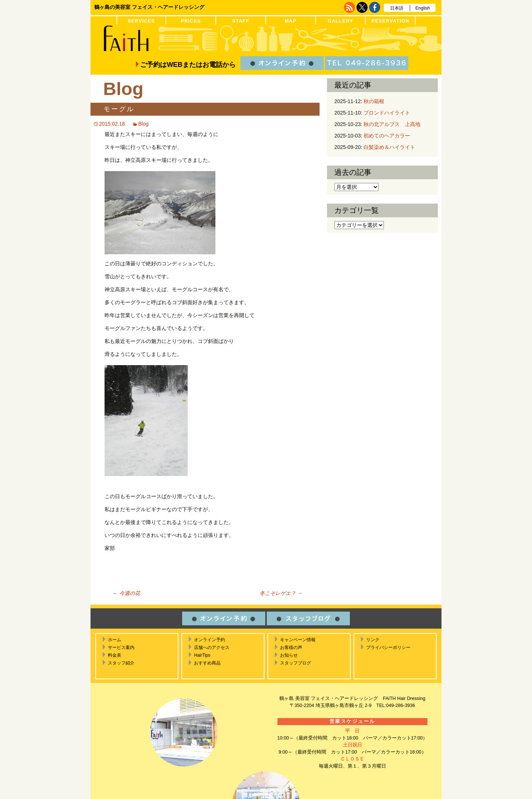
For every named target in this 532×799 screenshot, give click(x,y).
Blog (143, 124)
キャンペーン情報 (298, 640)
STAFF (241, 21)
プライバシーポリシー (388, 647)
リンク (373, 640)
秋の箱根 (374, 101)
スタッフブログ (296, 663)
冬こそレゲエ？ (281, 593)
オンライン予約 (209, 640)
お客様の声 (291, 647)
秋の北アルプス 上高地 (392, 124)
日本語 (397, 8)
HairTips (202, 655)
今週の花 (126, 593)
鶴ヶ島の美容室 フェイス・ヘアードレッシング (149, 7)
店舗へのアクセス (212, 647)
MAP (290, 21)
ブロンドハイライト (387, 113)
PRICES (191, 21)
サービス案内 (121, 647)
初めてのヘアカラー (387, 136)
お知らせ (289, 655)
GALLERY (340, 21)
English (422, 8)
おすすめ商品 (207, 663)
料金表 (115, 655)
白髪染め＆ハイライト (389, 147)
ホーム (115, 640)
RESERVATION (390, 21)
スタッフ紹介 (121, 663)
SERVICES (141, 21)
